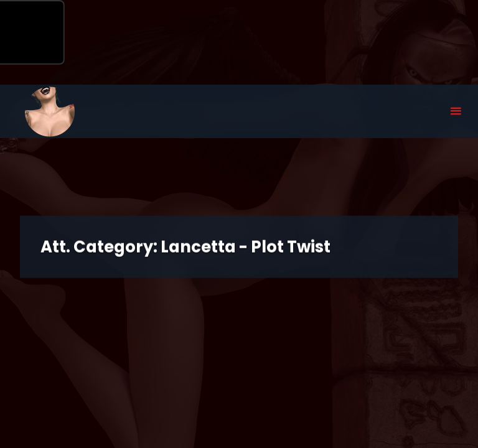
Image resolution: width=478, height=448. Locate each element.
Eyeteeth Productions (50, 112)
